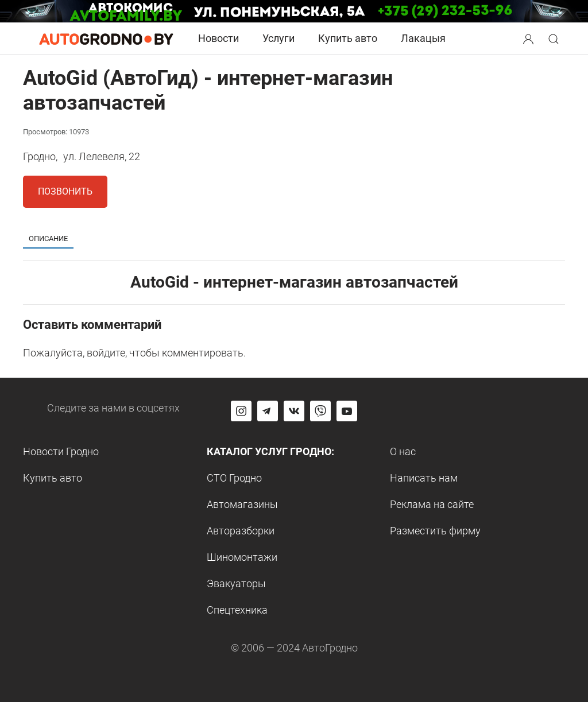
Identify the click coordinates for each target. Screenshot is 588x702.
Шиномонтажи (242, 557)
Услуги (278, 38)
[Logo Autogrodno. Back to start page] (106, 38)
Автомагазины (242, 504)
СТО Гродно (234, 478)
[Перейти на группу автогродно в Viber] (320, 411)
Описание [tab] (48, 238)
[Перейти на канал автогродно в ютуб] (347, 411)
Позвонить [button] (65, 191)
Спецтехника (237, 610)
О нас (403, 451)
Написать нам (424, 478)
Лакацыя (423, 38)
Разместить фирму (435, 531)
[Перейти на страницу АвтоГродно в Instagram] (241, 411)
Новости (218, 38)
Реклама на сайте (432, 504)
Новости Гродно (61, 451)
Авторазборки (241, 531)
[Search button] (528, 38)
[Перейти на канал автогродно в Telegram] (268, 411)
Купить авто (348, 38)
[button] (529, 38)
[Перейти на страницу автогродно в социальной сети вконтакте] (294, 411)
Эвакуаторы (236, 583)
